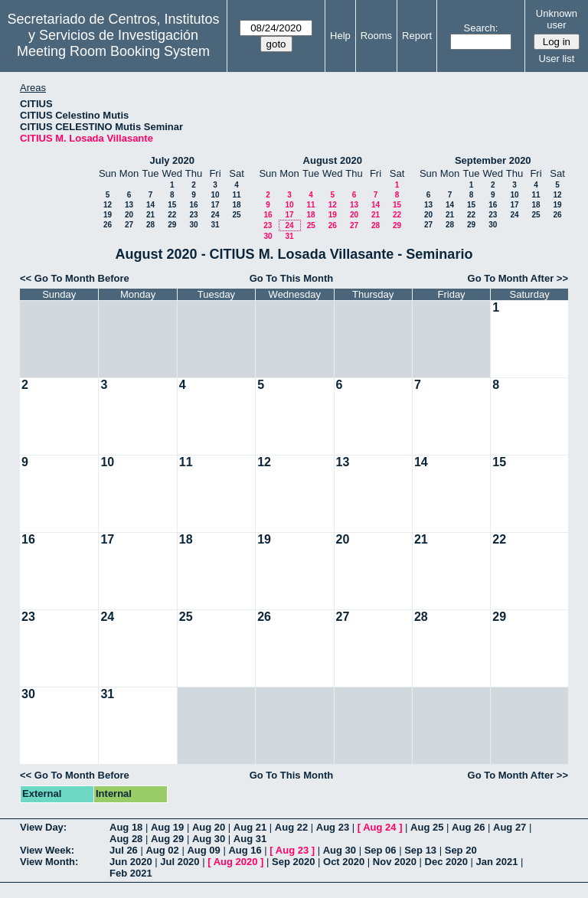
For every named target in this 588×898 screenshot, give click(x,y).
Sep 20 (461, 850)
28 (150, 225)
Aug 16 (245, 850)
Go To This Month (292, 278)
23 (193, 215)
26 (108, 225)
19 (108, 215)
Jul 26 (124, 850)
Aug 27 (510, 827)
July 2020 (172, 160)
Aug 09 (203, 850)
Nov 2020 (395, 862)
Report (417, 36)
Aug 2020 (236, 862)
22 (172, 215)
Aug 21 (250, 827)
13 (129, 205)
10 (215, 195)
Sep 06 (381, 850)
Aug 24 (379, 827)
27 (129, 225)
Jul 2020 (180, 862)
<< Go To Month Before (75, 278)
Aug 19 (167, 827)
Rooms (376, 36)
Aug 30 (209, 839)
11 (236, 195)
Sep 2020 (293, 862)
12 (108, 205)
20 (129, 215)
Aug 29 (167, 839)
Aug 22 (291, 827)
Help (340, 36)
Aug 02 (162, 850)
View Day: (43, 827)
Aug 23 (333, 827)
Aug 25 (427, 827)
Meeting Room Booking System (113, 51)
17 (215, 205)
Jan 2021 (497, 862)
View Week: (47, 850)
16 (193, 205)
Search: (481, 28)
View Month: (49, 862)
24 (215, 215)
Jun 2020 (131, 862)
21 (150, 215)
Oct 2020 (344, 862)
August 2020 (333, 160)
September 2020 (493, 160)
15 (172, 205)
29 (172, 225)
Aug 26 (468, 827)
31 (215, 225)
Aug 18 (126, 827)
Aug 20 (209, 827)
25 (236, 215)
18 (236, 205)
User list (556, 59)
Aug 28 (126, 839)
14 (150, 205)
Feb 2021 (131, 873)
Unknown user (557, 19)
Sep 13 (420, 850)
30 (193, 225)
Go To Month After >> (518, 278)
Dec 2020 (446, 862)
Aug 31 (250, 839)
